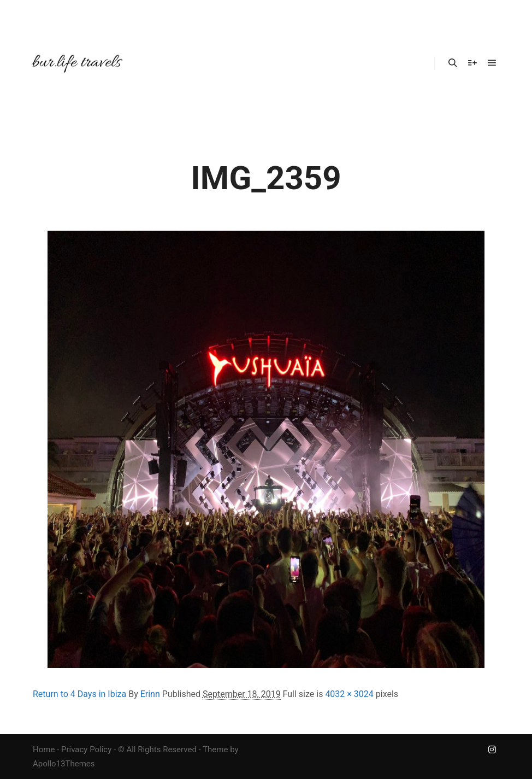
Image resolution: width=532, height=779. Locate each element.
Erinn (150, 694)
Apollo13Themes (64, 764)
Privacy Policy (86, 749)
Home (44, 749)
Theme (215, 749)
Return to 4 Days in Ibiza (79, 694)
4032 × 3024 (349, 694)
